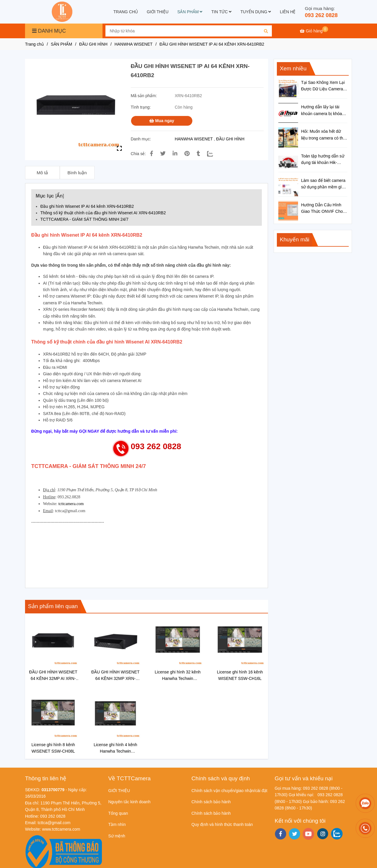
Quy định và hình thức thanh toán (222, 824)
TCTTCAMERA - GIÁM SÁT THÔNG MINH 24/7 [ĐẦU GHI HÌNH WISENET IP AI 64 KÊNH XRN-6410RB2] (84, 219)
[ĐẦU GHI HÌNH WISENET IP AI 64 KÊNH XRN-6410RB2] (63, 12)
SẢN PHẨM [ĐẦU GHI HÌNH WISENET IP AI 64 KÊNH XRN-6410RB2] (62, 44)
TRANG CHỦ (126, 12)
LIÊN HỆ (288, 12)
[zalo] (337, 834)
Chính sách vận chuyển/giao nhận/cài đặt (229, 791)
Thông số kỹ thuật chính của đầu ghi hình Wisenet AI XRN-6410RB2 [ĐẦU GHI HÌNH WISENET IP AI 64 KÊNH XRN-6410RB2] (104, 213)
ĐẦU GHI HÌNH (230, 139)
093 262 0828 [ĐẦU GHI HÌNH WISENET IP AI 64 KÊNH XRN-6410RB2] (321, 15)
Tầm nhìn (117, 824)
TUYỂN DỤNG (256, 12)
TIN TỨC (221, 12)
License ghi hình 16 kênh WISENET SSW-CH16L (240, 675)
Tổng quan (118, 813)
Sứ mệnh (117, 836)
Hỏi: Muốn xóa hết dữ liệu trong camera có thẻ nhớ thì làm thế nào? (323, 135)
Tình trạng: (141, 107)
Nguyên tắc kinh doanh (129, 802)
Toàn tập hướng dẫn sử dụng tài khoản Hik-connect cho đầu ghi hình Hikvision (324, 160)
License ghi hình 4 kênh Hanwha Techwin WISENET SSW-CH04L (115, 748)
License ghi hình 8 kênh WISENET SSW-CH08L (53, 748)
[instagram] (323, 834)
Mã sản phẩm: (144, 96)
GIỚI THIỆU (158, 12)
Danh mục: (142, 139)
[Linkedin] (175, 154)
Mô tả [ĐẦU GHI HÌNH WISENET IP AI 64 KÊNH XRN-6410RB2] (42, 173)
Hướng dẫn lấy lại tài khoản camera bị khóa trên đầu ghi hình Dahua (323, 111)
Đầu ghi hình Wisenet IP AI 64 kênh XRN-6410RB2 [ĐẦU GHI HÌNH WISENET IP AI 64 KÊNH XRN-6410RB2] (88, 206)
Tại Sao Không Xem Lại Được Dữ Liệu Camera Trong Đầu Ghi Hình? (323, 86)
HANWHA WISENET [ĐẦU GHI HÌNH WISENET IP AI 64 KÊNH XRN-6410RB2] (134, 44)
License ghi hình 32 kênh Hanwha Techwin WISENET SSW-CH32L (178, 676)
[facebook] (281, 834)
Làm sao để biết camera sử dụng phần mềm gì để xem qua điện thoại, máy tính (323, 184)
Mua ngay (162, 121)
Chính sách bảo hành (211, 802)
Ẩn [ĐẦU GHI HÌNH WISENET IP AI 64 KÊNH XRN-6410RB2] (59, 196)
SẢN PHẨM (190, 12)
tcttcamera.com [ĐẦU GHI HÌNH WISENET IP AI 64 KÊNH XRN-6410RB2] (71, 504)
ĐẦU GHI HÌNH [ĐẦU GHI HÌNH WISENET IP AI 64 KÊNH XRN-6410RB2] (93, 44)
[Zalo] (214, 154)
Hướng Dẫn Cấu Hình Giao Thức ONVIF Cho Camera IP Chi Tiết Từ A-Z (324, 209)
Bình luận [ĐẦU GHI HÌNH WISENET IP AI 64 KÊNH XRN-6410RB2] (77, 173)
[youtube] (309, 834)
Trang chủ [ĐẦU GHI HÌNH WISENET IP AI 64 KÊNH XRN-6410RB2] (34, 44)
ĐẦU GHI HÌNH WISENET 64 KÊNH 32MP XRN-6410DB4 (115, 676)
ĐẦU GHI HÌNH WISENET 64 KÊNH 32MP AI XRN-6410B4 (53, 676)
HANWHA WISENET (194, 139)
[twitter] (294, 834)
